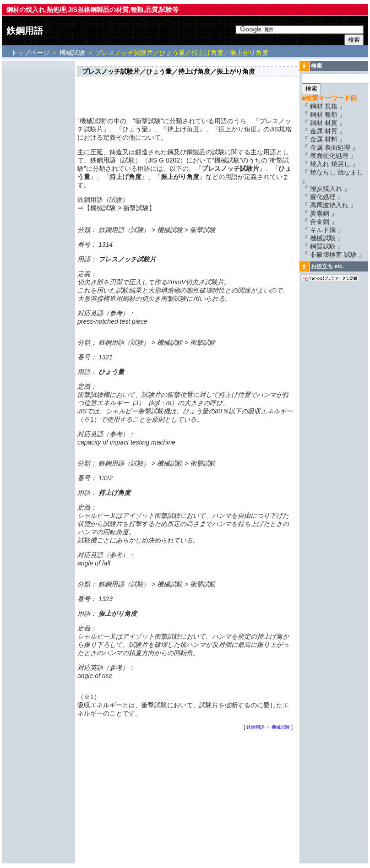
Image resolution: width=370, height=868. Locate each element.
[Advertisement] (38, 200)
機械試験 (72, 53)
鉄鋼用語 (25, 31)
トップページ (31, 53)
